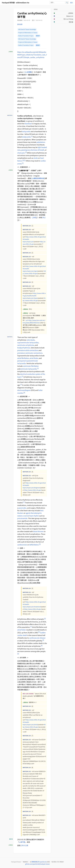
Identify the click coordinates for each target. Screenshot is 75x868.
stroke (36, 158)
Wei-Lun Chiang (68, 19)
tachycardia (26, 131)
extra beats (31, 340)
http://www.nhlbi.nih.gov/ (33, 490)
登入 (72, 3)
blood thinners (38, 531)
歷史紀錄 (20, 24)
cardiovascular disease (37, 638)
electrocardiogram (24, 390)
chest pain (21, 153)
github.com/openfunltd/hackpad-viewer (37, 864)
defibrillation (34, 545)
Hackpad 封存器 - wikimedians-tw (16, 3)
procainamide (22, 518)
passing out (26, 150)
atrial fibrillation (23, 358)
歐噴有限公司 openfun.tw (39, 862)
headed (44, 147)
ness (19, 150)
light (39, 147)
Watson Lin (70, 16)
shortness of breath (37, 150)
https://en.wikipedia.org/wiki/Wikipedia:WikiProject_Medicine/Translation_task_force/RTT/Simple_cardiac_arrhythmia (32, 55)
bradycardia (26, 137)
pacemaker (23, 508)
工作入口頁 (24, 845)
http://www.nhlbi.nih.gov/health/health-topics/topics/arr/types (34, 296)
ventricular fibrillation (31, 366)
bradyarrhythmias (24, 348)
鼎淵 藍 (71, 22)
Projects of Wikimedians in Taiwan (28, 33)
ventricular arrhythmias (26, 345)
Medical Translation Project (26, 36)
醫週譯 (38, 36)
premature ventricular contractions (30, 353)
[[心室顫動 (28, 72)
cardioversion (22, 545)
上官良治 (70, 13)
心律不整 (22, 842)
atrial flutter (34, 358)
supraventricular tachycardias (28, 342)
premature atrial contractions (28, 350)
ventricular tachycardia (28, 369)
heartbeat (28, 124)
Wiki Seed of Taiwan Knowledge (27, 29)
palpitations (41, 142)
